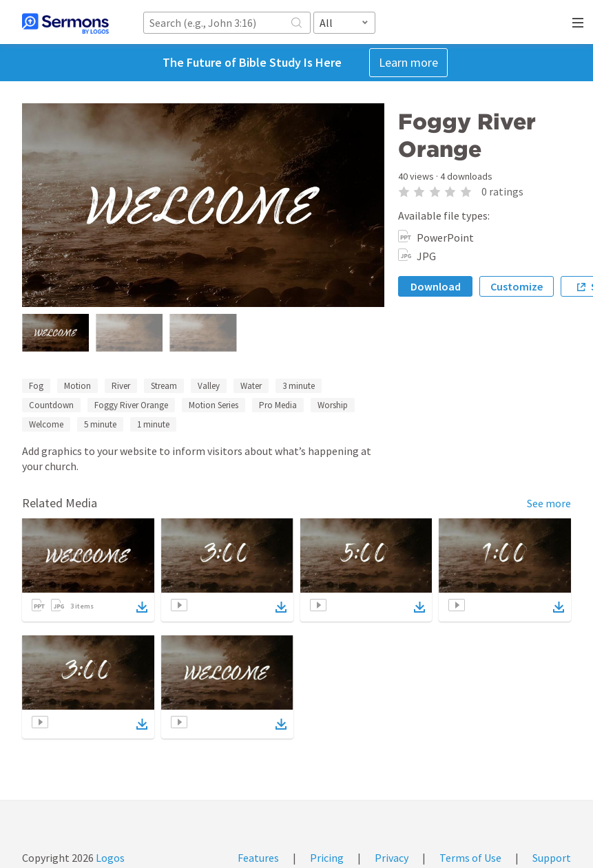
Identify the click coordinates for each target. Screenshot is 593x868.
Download (436, 286)
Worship (333, 405)
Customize (517, 286)
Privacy (392, 858)
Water (251, 386)
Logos (109, 858)
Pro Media (278, 405)
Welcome (46, 424)
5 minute (100, 424)
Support (552, 858)
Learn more (408, 62)
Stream (164, 386)
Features (258, 858)
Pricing (327, 858)
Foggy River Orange (131, 405)
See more (549, 503)
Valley (209, 386)
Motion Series (214, 405)
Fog (36, 386)
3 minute (299, 386)
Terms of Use (470, 858)
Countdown (51, 405)
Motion (77, 386)
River (121, 386)
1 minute (153, 424)
